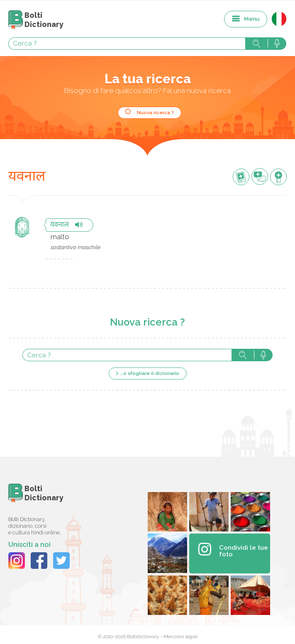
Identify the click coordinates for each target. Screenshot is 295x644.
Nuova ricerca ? (155, 113)
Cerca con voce (277, 44)
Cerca (256, 44)
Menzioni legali (180, 637)
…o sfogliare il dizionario (150, 373)
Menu (252, 19)
